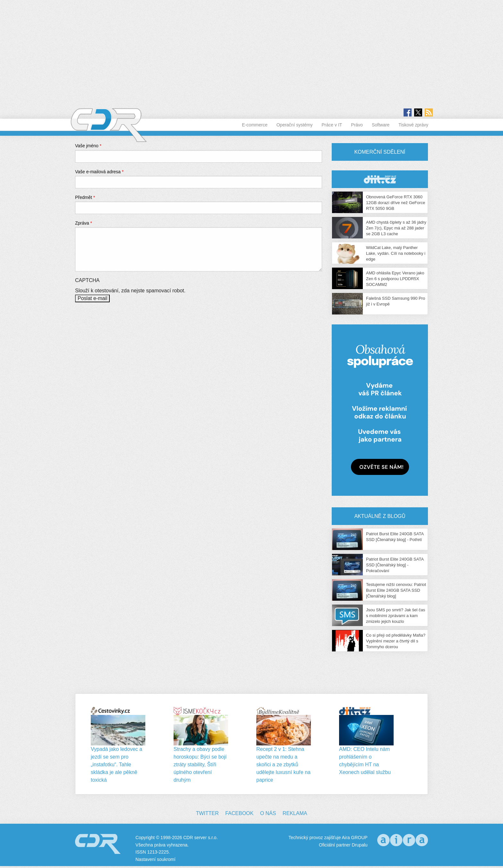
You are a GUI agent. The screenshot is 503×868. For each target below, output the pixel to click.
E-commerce (255, 125)
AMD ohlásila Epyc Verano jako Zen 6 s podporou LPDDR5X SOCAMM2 (395, 279)
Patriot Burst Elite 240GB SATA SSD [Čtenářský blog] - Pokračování (395, 565)
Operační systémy (295, 125)
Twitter (207, 813)
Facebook (239, 813)
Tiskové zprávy (413, 125)
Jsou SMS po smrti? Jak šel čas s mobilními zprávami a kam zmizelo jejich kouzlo (396, 616)
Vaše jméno (88, 146)
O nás (268, 813)
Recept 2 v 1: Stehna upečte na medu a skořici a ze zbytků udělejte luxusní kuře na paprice (283, 765)
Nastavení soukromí (155, 859)
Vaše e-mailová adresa (99, 172)
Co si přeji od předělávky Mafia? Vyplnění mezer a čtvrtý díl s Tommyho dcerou (396, 641)
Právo (357, 125)
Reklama (295, 813)
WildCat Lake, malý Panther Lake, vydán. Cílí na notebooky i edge (396, 253)
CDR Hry (380, 179)
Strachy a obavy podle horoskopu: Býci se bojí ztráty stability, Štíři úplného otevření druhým (200, 765)
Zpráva (84, 223)
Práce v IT (332, 125)
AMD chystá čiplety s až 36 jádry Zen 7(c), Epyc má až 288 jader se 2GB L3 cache (396, 228)
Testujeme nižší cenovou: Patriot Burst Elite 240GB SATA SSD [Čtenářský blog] (396, 590)
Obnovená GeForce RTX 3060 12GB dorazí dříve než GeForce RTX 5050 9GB (396, 203)
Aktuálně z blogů (380, 516)
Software (381, 125)
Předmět (85, 197)
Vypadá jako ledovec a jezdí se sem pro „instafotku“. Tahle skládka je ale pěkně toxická (116, 765)
